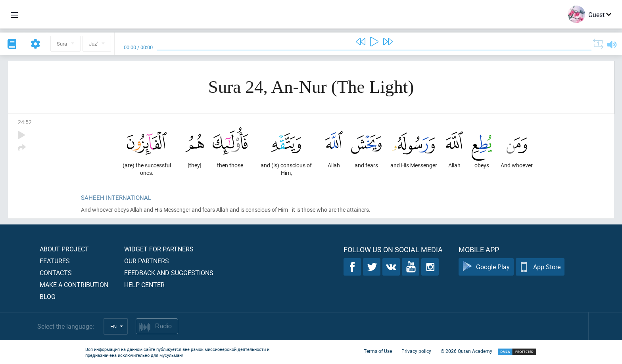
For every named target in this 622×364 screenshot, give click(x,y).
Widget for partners (159, 249)
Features (55, 261)
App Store (540, 267)
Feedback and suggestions (169, 273)
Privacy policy (416, 351)
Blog (48, 296)
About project (64, 249)
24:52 (25, 122)
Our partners (147, 261)
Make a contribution (74, 284)
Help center (144, 284)
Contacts (56, 273)
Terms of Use (378, 351)
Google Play (486, 267)
